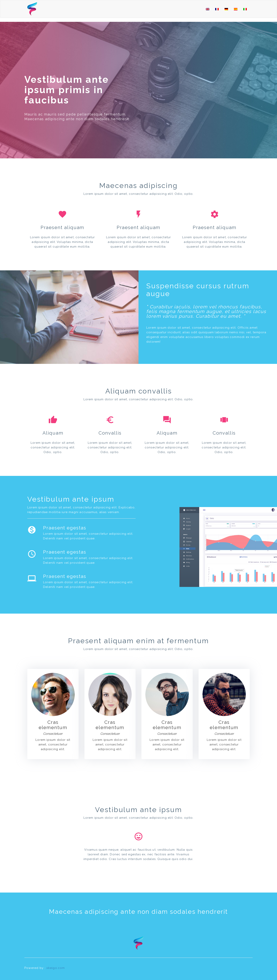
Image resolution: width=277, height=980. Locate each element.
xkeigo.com (56, 968)
